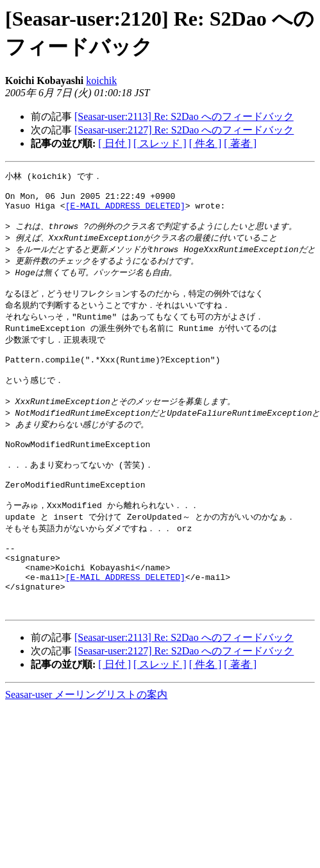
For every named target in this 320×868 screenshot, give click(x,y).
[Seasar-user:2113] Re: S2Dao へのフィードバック (184, 116)
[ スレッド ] (160, 143)
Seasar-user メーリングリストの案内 (86, 751)
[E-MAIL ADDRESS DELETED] (125, 212)
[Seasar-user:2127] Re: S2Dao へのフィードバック (184, 130)
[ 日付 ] (114, 143)
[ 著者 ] (240, 143)
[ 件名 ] (206, 143)
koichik (101, 81)
